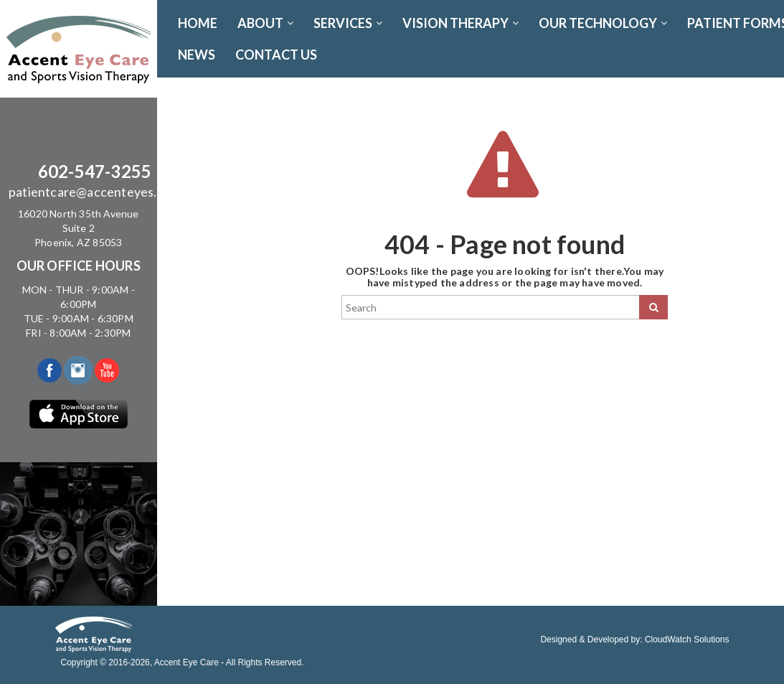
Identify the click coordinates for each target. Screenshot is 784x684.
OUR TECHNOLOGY (603, 23)
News (197, 55)
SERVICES (348, 23)
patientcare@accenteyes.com (95, 192)
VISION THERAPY (461, 23)
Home (198, 23)
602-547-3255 (95, 171)
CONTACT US (276, 55)
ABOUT (265, 23)
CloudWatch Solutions (687, 640)
